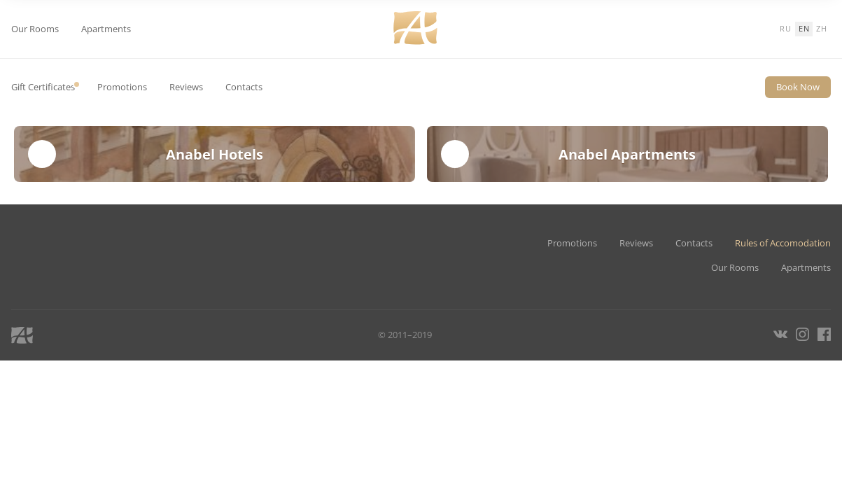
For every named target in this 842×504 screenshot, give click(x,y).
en (804, 28)
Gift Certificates (43, 87)
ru (786, 28)
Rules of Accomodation (783, 243)
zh (822, 28)
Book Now (798, 87)
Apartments (106, 29)
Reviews (186, 87)
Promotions (122, 87)
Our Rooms (35, 29)
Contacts (244, 87)
